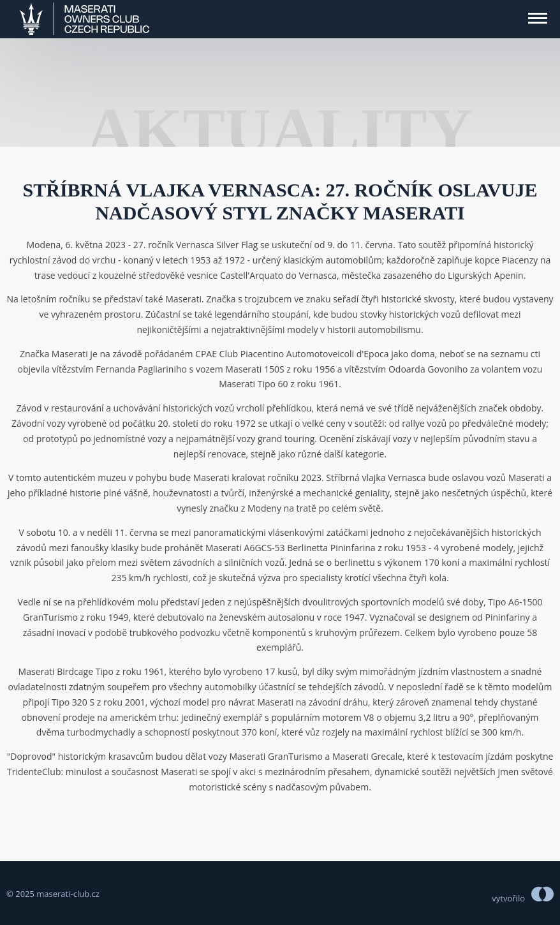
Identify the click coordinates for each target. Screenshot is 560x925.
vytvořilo (508, 898)
